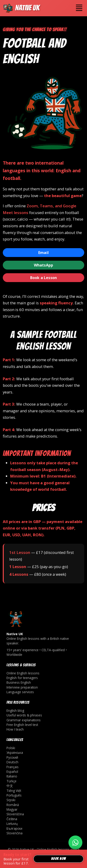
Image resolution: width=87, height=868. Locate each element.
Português (14, 795)
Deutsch (12, 762)
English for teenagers (22, 678)
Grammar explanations (24, 720)
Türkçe (11, 781)
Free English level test (22, 725)
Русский (12, 757)
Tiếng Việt (14, 791)
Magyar (12, 809)
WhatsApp (44, 265)
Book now (58, 859)
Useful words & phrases (24, 715)
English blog (15, 710)
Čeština (12, 819)
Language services (20, 692)
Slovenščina (15, 814)
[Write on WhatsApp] (75, 842)
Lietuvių (12, 824)
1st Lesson (20, 552)
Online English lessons (23, 673)
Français (13, 767)
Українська (15, 753)
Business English (19, 682)
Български (14, 828)
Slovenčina (14, 833)
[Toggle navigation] (79, 8)
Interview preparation (22, 687)
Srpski (11, 800)
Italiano (12, 776)
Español (12, 772)
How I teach (15, 729)
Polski (11, 748)
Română (13, 805)
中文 (10, 786)
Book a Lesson (44, 278)
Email (43, 253)
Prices (43, 508)
